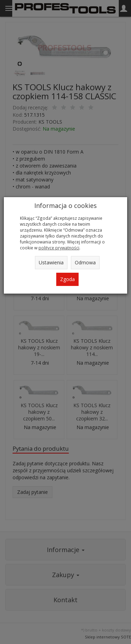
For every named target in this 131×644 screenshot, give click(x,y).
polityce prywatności (59, 248)
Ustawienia (51, 262)
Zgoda (67, 279)
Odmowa (85, 262)
